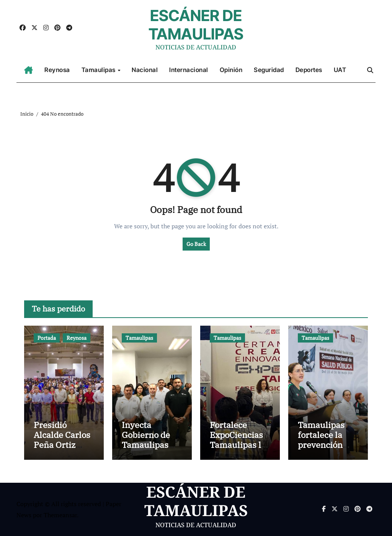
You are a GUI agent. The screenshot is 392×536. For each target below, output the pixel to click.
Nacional (145, 70)
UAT (340, 70)
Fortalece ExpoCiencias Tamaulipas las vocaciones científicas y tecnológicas (240, 450)
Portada (47, 338)
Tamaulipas (99, 70)
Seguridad (269, 70)
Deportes (309, 70)
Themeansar (60, 515)
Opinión (231, 70)
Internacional (189, 70)
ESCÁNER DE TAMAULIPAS (196, 25)
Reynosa (57, 70)
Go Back (196, 244)
